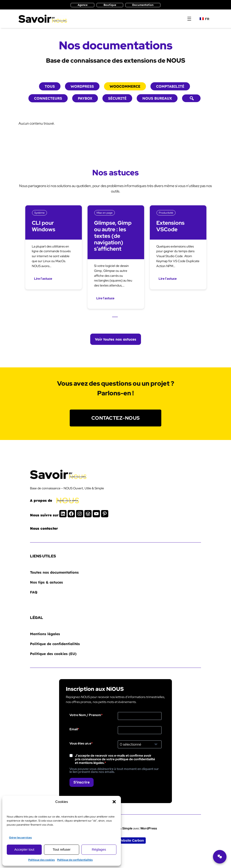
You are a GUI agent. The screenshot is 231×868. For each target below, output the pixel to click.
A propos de (41, 500)
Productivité (166, 213)
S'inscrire (82, 782)
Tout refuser (61, 849)
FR (204, 19)
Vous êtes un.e (80, 743)
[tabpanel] (53, 257)
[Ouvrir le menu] (189, 19)
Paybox (85, 98)
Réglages (99, 849)
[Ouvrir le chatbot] (220, 857)
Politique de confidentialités (75, 860)
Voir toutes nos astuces (116, 339)
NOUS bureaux (157, 98)
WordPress (82, 86)
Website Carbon (131, 840)
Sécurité (117, 98)
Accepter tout (24, 849)
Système (39, 213)
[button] (114, 802)
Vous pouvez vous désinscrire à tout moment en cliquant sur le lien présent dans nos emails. (114, 770)
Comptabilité (170, 86)
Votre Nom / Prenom (85, 715)
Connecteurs (48, 98)
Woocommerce (125, 86)
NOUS (176, 61)
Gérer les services (20, 838)
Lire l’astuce (43, 279)
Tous (50, 86)
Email (74, 729)
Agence (83, 5)
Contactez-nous (116, 418)
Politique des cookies (42, 860)
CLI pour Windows (44, 226)
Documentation (143, 5)
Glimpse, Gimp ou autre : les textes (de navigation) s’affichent (113, 236)
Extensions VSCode (171, 226)
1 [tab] (115, 318)
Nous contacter (44, 528)
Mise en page (105, 213)
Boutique (110, 5)
